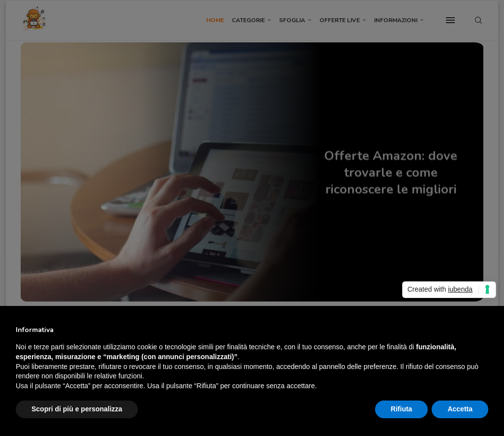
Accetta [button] (460, 409)
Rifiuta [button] (402, 409)
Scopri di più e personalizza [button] (77, 409)
